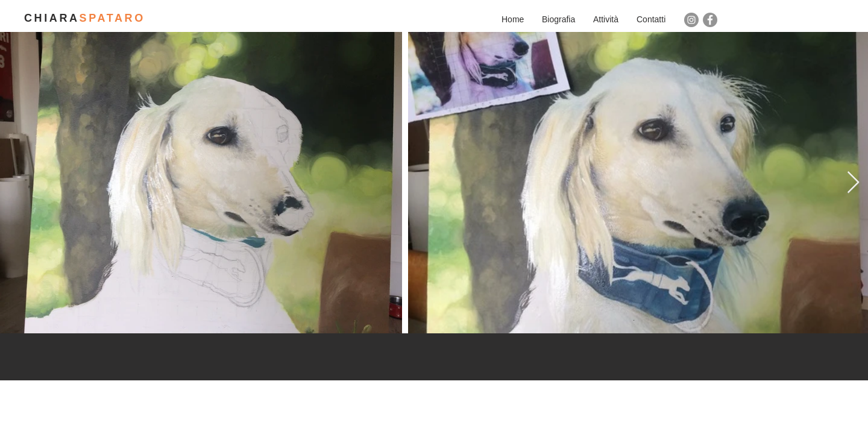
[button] (606, 19)
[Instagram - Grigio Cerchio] (691, 20)
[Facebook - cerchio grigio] (710, 20)
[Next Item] (853, 183)
